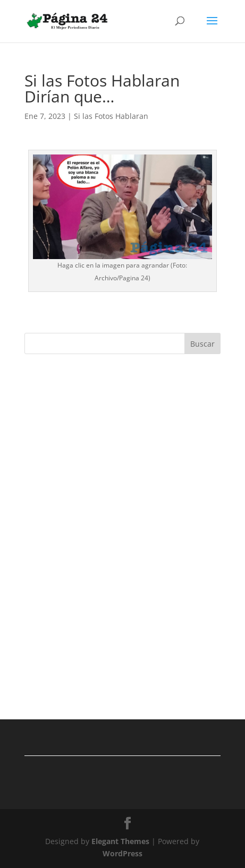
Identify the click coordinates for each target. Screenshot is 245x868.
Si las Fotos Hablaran (111, 116)
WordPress (122, 853)
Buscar (202, 344)
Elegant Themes (120, 841)
